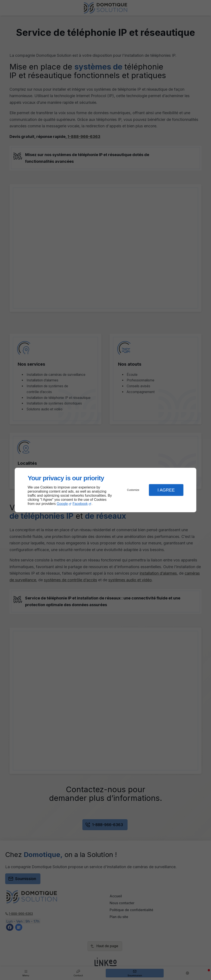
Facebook (80, 504)
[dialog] (105, 490)
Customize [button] (133, 490)
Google (62, 504)
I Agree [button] (166, 490)
